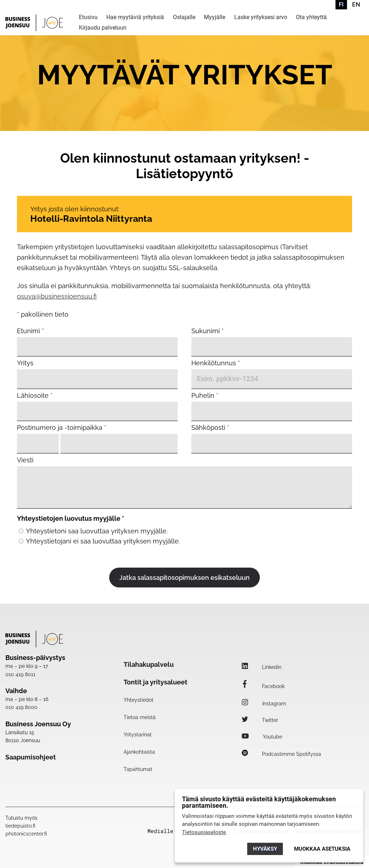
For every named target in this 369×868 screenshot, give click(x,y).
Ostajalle (184, 17)
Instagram (264, 704)
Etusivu (88, 17)
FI (341, 5)
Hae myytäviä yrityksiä (135, 17)
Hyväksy (265, 849)
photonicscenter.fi (26, 834)
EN (356, 5)
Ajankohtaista (139, 752)
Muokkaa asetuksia (322, 849)
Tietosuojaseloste (204, 832)
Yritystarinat (138, 735)
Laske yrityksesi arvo (261, 17)
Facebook (263, 686)
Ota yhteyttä (311, 17)
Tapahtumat (138, 769)
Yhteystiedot (139, 700)
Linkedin (262, 667)
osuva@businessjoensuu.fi (57, 296)
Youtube (262, 737)
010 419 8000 (21, 707)
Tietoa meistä (140, 717)
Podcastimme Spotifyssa (281, 754)
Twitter (260, 720)
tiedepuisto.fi (20, 826)
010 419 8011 (20, 674)
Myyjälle (215, 17)
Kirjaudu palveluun (103, 28)
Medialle (160, 831)
